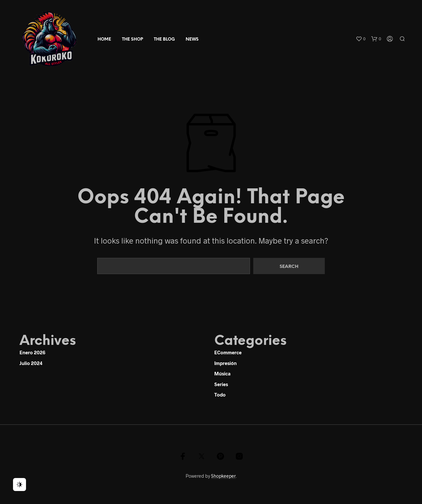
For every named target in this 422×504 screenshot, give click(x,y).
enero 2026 (32, 352)
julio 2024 (31, 363)
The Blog (164, 39)
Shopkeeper (223, 476)
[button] (361, 39)
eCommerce (228, 352)
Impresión (225, 363)
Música (222, 373)
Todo (220, 395)
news (192, 39)
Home (104, 39)
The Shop (132, 39)
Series (221, 384)
